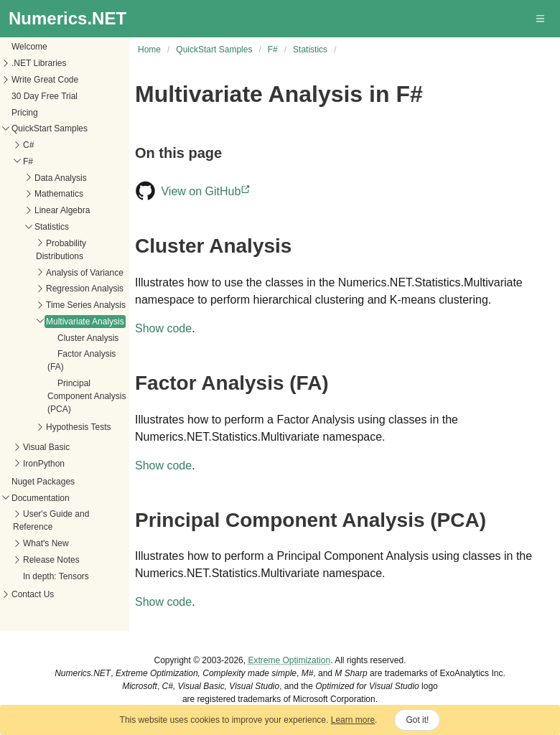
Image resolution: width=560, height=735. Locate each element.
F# (28, 161)
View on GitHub (206, 191)
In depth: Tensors (56, 576)
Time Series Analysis (86, 305)
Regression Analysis (85, 289)
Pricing (25, 113)
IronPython (44, 464)
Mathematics (59, 194)
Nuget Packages (43, 482)
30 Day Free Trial (45, 96)
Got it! (417, 720)
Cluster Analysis (88, 338)
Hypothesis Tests (79, 427)
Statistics (52, 227)
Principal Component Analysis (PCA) (87, 396)
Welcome (29, 47)
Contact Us (33, 594)
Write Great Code (45, 80)
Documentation (41, 498)
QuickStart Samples (50, 128)
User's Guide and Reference (51, 520)
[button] (541, 19)
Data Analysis (61, 178)
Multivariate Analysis (85, 322)
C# (28, 145)
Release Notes (51, 560)
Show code (163, 328)
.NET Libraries (39, 63)
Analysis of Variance (85, 273)
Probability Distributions (61, 250)
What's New (46, 543)
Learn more (353, 720)
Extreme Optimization (289, 660)
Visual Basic (46, 447)
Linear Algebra (62, 210)
